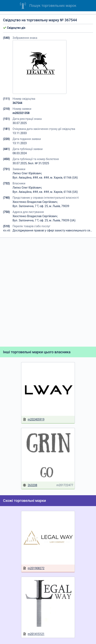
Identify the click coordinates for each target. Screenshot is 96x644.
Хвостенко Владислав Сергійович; (35, 202)
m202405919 (34, 420)
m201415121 (34, 634)
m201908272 (34, 568)
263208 (30, 485)
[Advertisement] (48, 292)
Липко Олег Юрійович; (27, 173)
